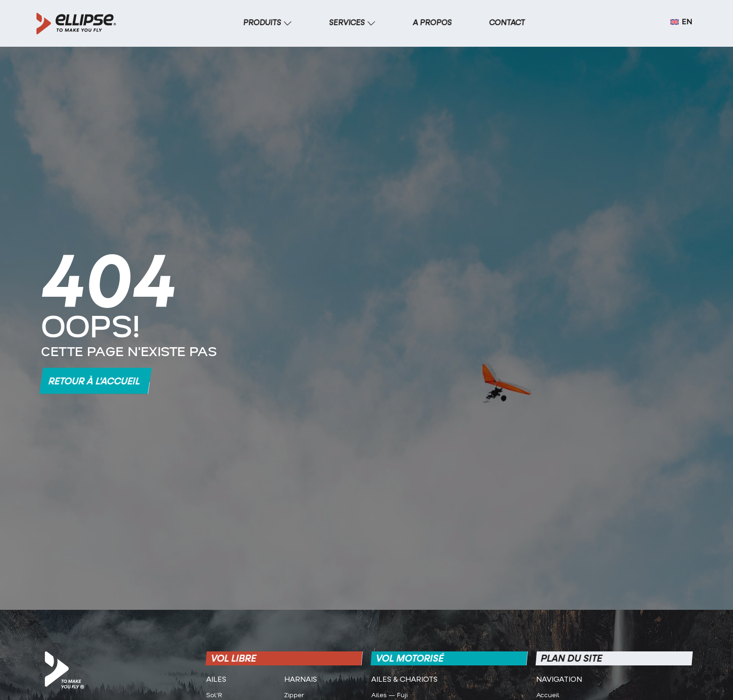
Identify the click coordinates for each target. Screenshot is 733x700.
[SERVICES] (352, 23)
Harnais (301, 680)
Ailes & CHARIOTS (404, 680)
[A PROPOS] (432, 23)
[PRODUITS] (268, 23)
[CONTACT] (507, 23)
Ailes (216, 680)
